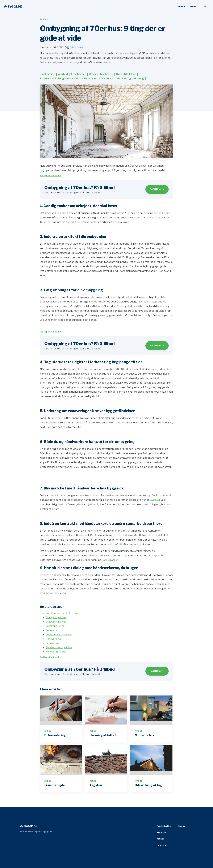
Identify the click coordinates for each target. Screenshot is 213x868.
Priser (193, 7)
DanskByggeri (110, 560)
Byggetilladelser (126, 74)
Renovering (53, 643)
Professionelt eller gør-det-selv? (59, 78)
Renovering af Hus (56, 652)
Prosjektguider (164, 826)
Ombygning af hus (56, 617)
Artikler (44, 19)
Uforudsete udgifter (101, 74)
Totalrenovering (55, 626)
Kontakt (182, 826)
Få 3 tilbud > (157, 189)
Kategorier (162, 845)
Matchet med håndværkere (97, 78)
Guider (181, 7)
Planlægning (47, 74)
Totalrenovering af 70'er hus (62, 613)
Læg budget (79, 74)
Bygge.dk (156, 500)
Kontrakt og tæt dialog (130, 78)
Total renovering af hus (59, 647)
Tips (204, 7)
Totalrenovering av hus (59, 635)
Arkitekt (63, 74)
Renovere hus (54, 630)
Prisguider (162, 832)
